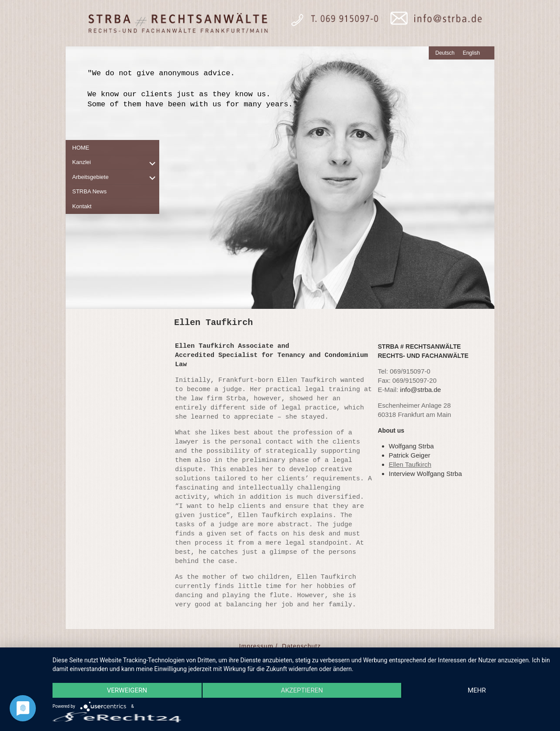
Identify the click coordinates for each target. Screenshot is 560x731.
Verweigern (127, 690)
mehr (477, 690)
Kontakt (82, 206)
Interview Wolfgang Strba (425, 474)
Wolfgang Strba (411, 446)
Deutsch (445, 53)
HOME (81, 148)
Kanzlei (82, 162)
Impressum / (259, 646)
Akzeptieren (302, 690)
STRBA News (89, 191)
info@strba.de (420, 390)
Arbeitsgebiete (90, 177)
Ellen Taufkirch (410, 464)
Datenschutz (302, 646)
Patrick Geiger (410, 455)
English (471, 53)
